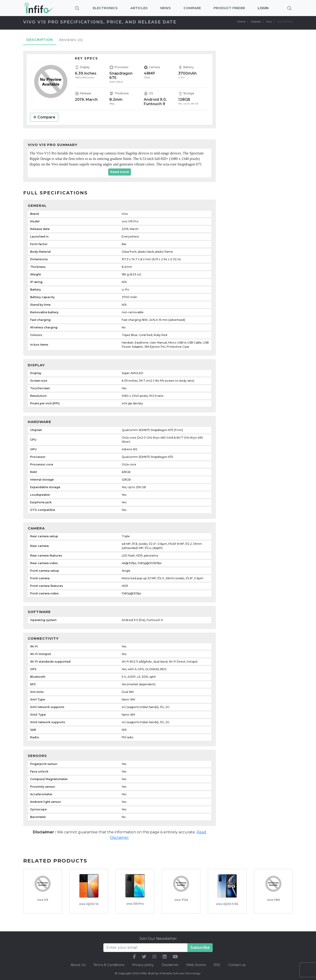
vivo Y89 (273, 900)
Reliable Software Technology (181, 973)
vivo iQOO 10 (89, 904)
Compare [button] (192, 8)
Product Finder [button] (229, 8)
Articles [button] (139, 8)
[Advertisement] (261, 118)
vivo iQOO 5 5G (227, 904)
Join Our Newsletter (158, 939)
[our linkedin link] (165, 957)
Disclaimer (171, 965)
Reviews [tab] (71, 40)
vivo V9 (43, 900)
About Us (78, 965)
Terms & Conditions (109, 965)
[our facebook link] (134, 957)
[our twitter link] (144, 957)
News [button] (166, 8)
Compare (44, 117)
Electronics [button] (105, 8)
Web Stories (196, 965)
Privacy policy (143, 965)
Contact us (237, 965)
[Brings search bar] (289, 8)
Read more (120, 172)
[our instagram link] (154, 957)
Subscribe (200, 948)
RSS (217, 965)
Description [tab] (40, 40)
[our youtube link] (175, 957)
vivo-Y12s (181, 900)
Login (263, 8)
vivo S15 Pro (135, 904)
